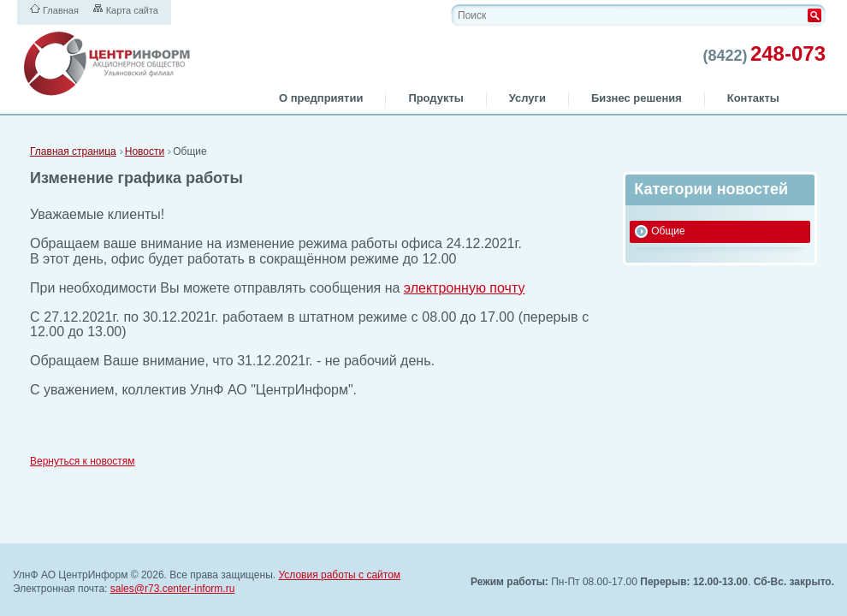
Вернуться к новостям (83, 461)
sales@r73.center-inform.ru (173, 589)
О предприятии (321, 98)
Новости (145, 151)
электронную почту (465, 288)
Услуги (527, 98)
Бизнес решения (637, 98)
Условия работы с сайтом (339, 575)
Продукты (435, 98)
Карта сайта (132, 10)
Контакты (753, 98)
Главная (61, 10)
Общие (668, 231)
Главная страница (73, 151)
